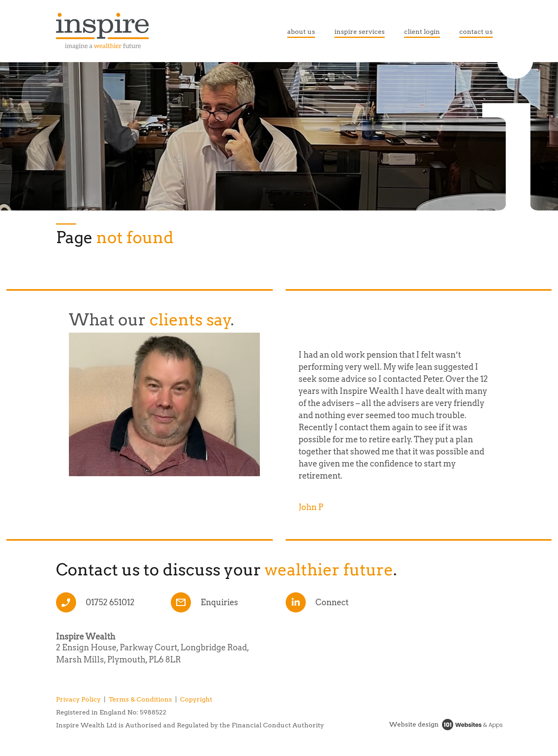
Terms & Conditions (140, 699)
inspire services (360, 32)
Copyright (196, 699)
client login (422, 32)
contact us (476, 32)
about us (301, 32)
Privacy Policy (78, 699)
